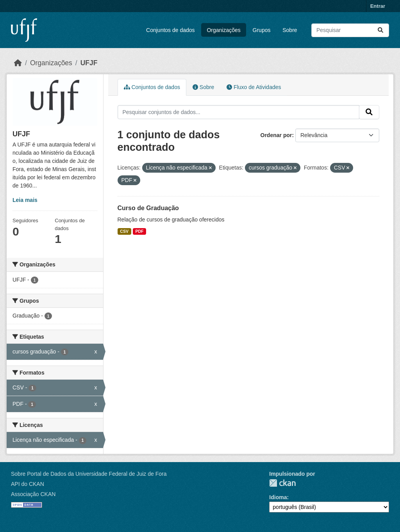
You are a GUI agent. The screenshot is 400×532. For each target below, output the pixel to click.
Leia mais (25, 200)
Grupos (262, 30)
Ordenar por (276, 135)
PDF (139, 231)
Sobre (290, 30)
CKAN (282, 483)
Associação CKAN (33, 494)
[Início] (18, 63)
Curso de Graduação (148, 208)
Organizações (223, 30)
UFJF (89, 63)
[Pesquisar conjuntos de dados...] (350, 30)
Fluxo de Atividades (254, 87)
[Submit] (380, 30)
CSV (124, 231)
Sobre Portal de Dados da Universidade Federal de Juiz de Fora (89, 474)
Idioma (278, 497)
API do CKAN (28, 484)
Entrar (378, 6)
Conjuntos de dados (171, 30)
